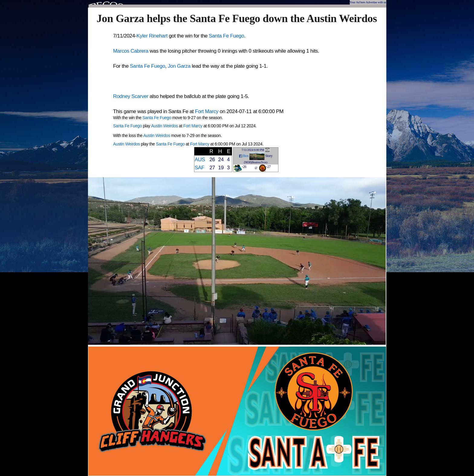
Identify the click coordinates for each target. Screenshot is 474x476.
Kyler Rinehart (152, 36)
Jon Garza (179, 66)
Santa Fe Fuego (227, 36)
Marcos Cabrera (131, 51)
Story (269, 156)
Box (246, 156)
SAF (200, 168)
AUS (200, 160)
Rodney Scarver (131, 96)
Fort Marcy (207, 111)
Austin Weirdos (165, 126)
